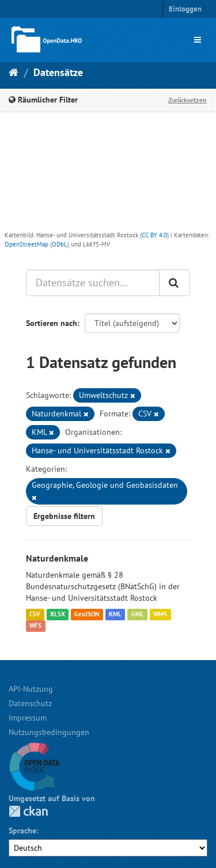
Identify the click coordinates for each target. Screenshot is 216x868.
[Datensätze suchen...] (93, 283)
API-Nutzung (31, 689)
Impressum (28, 718)
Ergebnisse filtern (64, 516)
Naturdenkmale (57, 558)
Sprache (22, 831)
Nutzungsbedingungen (49, 732)
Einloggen (185, 9)
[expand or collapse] (198, 40)
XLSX (58, 615)
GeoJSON (87, 615)
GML (138, 615)
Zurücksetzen (187, 100)
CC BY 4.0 (154, 235)
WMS (160, 615)
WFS (35, 626)
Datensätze (58, 72)
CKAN (28, 811)
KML (115, 615)
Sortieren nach (52, 323)
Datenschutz (30, 703)
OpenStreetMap (26, 244)
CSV (35, 615)
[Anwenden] (175, 283)
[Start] (14, 72)
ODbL (60, 244)
